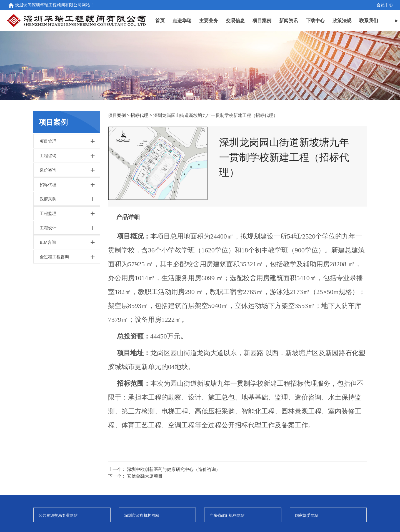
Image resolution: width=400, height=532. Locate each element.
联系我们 (369, 20)
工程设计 (48, 259)
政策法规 (342, 20)
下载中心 (315, 20)
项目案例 (262, 20)
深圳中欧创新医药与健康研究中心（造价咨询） (174, 500)
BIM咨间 (48, 273)
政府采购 (48, 230)
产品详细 (128, 248)
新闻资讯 (289, 20)
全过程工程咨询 (54, 288)
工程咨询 (48, 187)
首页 (160, 20)
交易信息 (235, 20)
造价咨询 (48, 201)
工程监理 (48, 244)
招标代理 (48, 215)
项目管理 (48, 172)
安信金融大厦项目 (145, 507)
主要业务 (209, 20)
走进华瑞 (182, 20)
